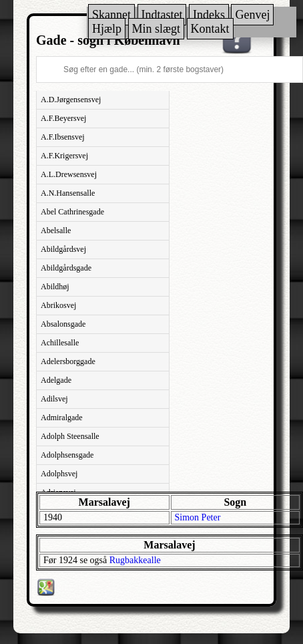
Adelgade (56, 380)
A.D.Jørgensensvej (71, 100)
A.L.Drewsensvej (69, 174)
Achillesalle (60, 343)
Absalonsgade (63, 324)
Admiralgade (62, 418)
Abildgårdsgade (66, 268)
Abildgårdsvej (63, 249)
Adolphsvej (59, 474)
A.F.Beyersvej (63, 118)
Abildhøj (55, 287)
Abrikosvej (58, 305)
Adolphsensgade (67, 455)
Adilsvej (54, 399)
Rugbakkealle (135, 560)
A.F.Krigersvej (64, 156)
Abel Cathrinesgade (72, 212)
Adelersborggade (68, 361)
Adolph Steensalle (70, 436)
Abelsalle (56, 230)
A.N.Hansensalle (68, 193)
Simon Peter (198, 517)
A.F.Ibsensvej (63, 137)
